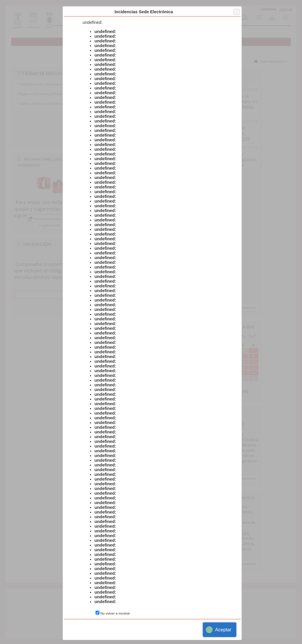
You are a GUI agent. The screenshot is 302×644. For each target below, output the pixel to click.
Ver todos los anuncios (236, 308)
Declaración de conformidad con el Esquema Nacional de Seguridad (132, 172)
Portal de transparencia (236, 479)
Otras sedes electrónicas (285, 18)
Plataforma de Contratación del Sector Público (56, 84)
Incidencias (272, 18)
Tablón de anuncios (259, 18)
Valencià (286, 9)
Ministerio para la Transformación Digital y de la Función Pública (217, 536)
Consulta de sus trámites (245, 18)
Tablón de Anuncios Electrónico (44, 104)
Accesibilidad (127, 634)
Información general (220, 18)
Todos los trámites (141, 73)
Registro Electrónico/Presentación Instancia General (61, 94)
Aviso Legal (157, 634)
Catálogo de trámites (232, 18)
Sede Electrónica (272, 61)
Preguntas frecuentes (238, 564)
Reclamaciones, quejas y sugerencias (55, 222)
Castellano (269, 9)
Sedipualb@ (186, 634)
